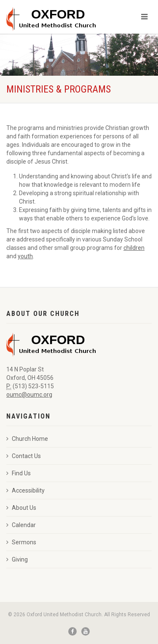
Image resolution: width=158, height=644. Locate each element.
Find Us (19, 473)
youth (25, 256)
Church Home (27, 439)
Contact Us (24, 456)
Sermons (21, 542)
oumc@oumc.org (29, 395)
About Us (21, 508)
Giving (17, 559)
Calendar (21, 525)
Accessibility (25, 490)
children (134, 248)
